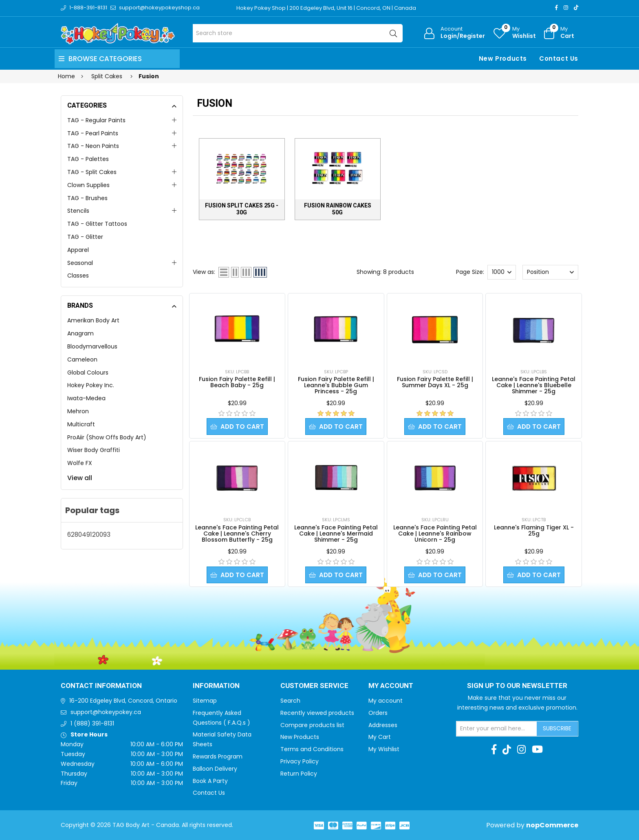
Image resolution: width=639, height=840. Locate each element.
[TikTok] (576, 8)
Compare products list (312, 725)
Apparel (78, 250)
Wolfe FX (80, 463)
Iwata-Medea (86, 398)
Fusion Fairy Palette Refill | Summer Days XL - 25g (435, 382)
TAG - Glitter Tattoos (97, 224)
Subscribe (557, 728)
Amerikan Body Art (93, 320)
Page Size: (470, 272)
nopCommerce (552, 825)
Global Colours (88, 373)
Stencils (78, 211)
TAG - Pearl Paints (93, 133)
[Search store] (298, 33)
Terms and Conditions (312, 749)
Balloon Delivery (215, 769)
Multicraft (81, 424)
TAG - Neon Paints (93, 146)
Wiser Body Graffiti (94, 450)
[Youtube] (537, 750)
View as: (204, 272)
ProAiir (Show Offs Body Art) (107, 437)
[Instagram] (566, 8)
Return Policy (299, 774)
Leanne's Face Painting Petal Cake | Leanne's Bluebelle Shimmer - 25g (534, 385)
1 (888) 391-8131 (92, 723)
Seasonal (80, 263)
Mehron (78, 411)
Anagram (80, 333)
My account (386, 701)
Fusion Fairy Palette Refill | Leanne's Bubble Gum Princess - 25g (336, 385)
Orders (378, 713)
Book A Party (210, 781)
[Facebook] (556, 8)
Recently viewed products (317, 713)
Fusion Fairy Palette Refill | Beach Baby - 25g (237, 382)
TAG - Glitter (85, 237)
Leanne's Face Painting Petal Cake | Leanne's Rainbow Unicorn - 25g (435, 534)
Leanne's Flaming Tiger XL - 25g (534, 530)
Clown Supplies (88, 185)
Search (290, 701)
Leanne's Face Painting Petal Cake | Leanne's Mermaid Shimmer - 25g (336, 534)
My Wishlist (384, 749)
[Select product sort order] (550, 272)
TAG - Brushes (87, 198)
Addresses (383, 725)
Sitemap (205, 701)
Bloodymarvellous (92, 346)
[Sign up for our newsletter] (497, 729)
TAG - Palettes (88, 159)
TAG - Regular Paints (96, 120)
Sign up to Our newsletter (517, 686)
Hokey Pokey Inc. (91, 385)
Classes (78, 276)
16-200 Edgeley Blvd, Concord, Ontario (123, 701)
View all (80, 478)
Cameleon (82, 359)
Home (66, 76)
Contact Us (559, 58)
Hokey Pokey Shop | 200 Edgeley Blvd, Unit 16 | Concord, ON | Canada (326, 8)
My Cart (380, 737)
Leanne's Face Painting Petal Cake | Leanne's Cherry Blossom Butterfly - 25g (237, 534)
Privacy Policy (300, 761)
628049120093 (89, 535)
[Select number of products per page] (502, 272)
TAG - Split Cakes (92, 172)
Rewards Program (218, 756)
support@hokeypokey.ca (106, 712)
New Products (503, 58)
